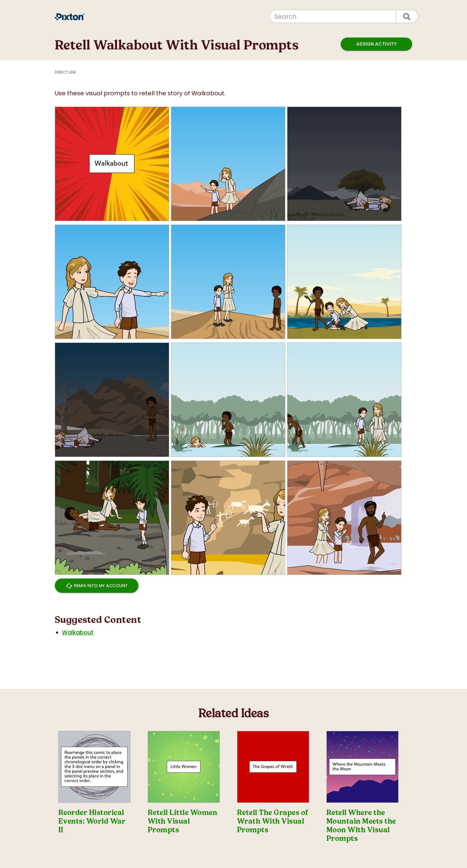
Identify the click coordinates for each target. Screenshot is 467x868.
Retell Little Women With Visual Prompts (182, 821)
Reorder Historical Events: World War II (92, 821)
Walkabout (78, 633)
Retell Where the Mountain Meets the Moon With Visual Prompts (361, 826)
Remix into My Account (97, 586)
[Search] (333, 16)
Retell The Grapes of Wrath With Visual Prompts (273, 821)
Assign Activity (376, 44)
